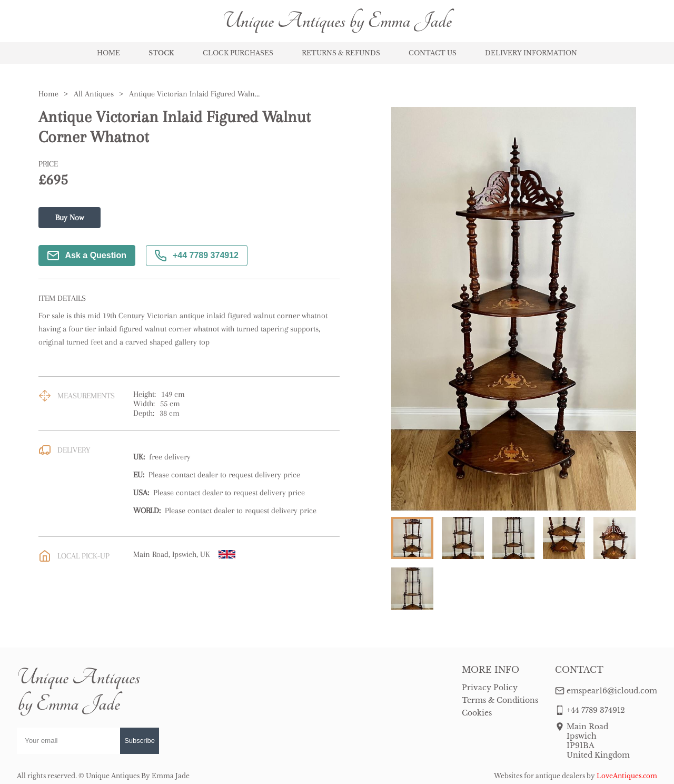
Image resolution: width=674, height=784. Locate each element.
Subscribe (140, 741)
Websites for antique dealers (539, 776)
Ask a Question (87, 256)
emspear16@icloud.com (612, 691)
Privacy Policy (490, 688)
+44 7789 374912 (197, 256)
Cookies (477, 713)
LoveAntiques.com (627, 776)
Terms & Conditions (500, 700)
